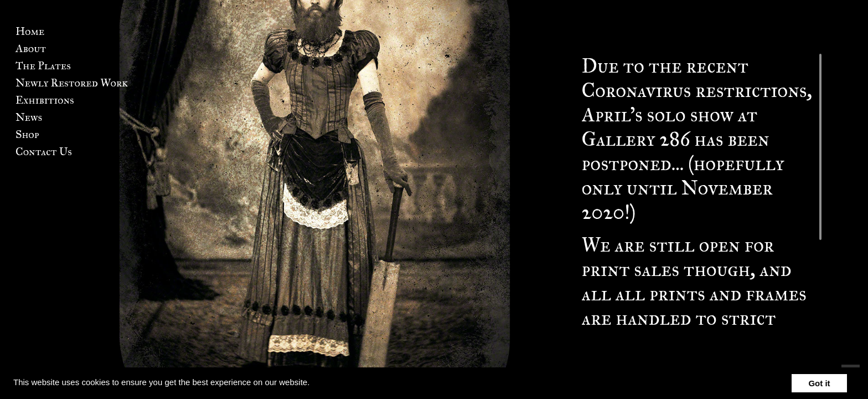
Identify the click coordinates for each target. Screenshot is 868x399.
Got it (819, 383)
